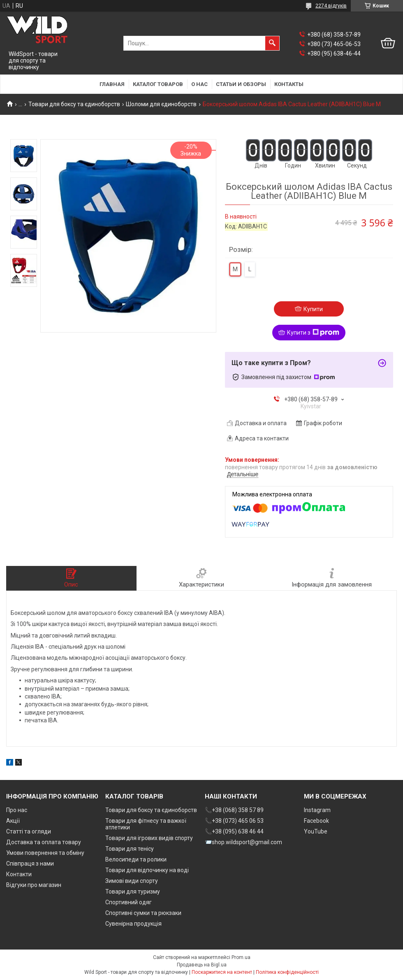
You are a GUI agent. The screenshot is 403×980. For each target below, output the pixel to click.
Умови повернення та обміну (45, 853)
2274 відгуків (331, 6)
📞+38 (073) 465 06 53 (234, 821)
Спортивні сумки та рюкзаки (143, 913)
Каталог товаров (158, 84)
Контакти (19, 874)
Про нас (17, 810)
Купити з (313, 333)
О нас (199, 84)
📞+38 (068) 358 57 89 (234, 810)
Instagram (317, 810)
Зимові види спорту (132, 881)
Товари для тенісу (130, 849)
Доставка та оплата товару (44, 842)
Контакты (289, 84)
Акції (13, 821)
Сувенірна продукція (133, 924)
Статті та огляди (29, 831)
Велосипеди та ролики (136, 859)
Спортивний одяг (129, 902)
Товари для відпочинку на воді (147, 870)
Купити (313, 309)
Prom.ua (241, 957)
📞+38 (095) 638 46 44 (234, 831)
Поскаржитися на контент (222, 972)
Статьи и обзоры (241, 84)
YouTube (316, 831)
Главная (112, 84)
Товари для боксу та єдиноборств (74, 104)
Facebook (316, 821)
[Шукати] (272, 43)
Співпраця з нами (30, 864)
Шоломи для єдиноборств (161, 104)
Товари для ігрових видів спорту (149, 838)
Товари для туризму (133, 892)
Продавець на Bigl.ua (202, 965)
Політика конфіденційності (287, 972)
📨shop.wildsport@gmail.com (243, 842)
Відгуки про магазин (34, 885)
